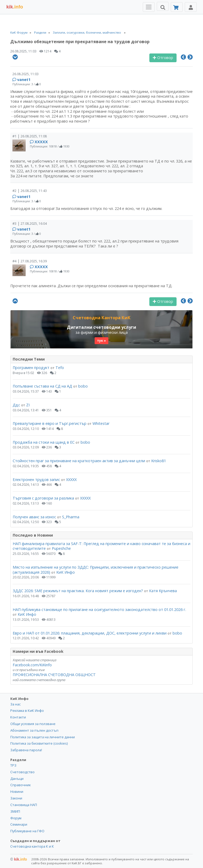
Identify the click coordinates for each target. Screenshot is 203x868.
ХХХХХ (41, 142)
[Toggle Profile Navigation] (191, 7)
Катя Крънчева (163, 591)
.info (15, 7)
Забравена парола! (26, 750)
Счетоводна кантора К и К (32, 846)
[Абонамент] (177, 7)
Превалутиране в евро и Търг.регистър (50, 423)
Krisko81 (159, 461)
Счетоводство (22, 772)
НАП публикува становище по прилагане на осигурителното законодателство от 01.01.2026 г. (99, 610)
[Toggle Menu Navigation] (149, 7)
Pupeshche (61, 548)
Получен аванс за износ (35, 517)
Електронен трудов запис (36, 480)
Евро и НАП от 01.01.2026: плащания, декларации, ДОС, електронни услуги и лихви (90, 633)
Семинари (19, 824)
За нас (15, 704)
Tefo (60, 368)
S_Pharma (71, 517)
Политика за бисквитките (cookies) (39, 743)
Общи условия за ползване (33, 724)
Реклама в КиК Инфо (27, 710)
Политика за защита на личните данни (43, 737)
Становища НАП (24, 805)
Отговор (163, 58)
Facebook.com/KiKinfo (32, 665)
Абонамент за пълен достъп (34, 730)
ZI (28, 405)
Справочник (20, 785)
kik (19, 859)
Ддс (16, 405)
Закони (16, 798)
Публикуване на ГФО (27, 831)
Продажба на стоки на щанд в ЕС (44, 442)
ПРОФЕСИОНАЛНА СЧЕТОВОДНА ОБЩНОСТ (54, 675)
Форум (16, 818)
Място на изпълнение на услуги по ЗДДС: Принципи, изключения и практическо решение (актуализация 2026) (96, 570)
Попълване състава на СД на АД (42, 386)
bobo (83, 386)
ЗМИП (15, 811)
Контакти (18, 717)
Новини (17, 791)
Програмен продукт (31, 368)
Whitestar (101, 423)
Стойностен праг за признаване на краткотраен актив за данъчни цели (79, 461)
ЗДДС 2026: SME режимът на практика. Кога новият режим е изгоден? (78, 591)
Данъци (17, 779)
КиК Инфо (66, 572)
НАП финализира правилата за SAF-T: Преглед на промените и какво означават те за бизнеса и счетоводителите (101, 546)
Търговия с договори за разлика (44, 498)
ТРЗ (13, 765)
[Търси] (163, 6)
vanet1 (24, 80)
